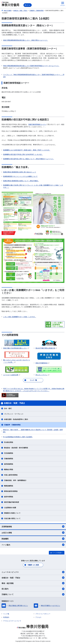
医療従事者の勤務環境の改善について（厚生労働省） (21, 181)
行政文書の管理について (12, 518)
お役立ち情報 (33, 533)
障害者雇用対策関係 (11, 491)
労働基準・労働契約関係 (12, 425)
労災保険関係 (9, 453)
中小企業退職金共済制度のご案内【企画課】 (18, 437)
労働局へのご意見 (33, 565)
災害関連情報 (33, 526)
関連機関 (33, 539)
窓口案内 (33, 589)
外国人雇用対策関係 (11, 475)
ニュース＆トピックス (33, 572)
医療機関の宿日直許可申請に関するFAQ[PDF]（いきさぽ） (23, 154)
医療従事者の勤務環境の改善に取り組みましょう (20, 172)
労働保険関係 (9, 459)
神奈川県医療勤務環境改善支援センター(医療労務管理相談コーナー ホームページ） (31, 66)
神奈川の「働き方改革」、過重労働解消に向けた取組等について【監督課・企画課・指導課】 (33, 431)
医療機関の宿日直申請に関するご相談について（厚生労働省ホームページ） (29, 159)
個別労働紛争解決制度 (12, 502)
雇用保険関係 (9, 464)
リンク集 (6, 614)
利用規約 (6, 617)
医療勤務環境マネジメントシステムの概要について (20, 176)
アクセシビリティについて (12, 621)
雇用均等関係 (9, 497)
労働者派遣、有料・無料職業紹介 (15, 480)
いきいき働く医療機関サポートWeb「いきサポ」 (20, 317)
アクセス (38, 617)
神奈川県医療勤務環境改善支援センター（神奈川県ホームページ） (26, 40)
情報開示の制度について (12, 513)
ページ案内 (33, 545)
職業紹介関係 (9, 469)
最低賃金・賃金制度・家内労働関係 (16, 448)
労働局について (33, 594)
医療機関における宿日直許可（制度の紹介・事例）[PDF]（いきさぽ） (27, 150)
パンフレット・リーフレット (14, 414)
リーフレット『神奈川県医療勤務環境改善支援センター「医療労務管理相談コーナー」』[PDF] (34, 76)
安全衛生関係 (9, 442)
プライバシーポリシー (43, 614)
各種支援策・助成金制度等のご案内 (16, 419)
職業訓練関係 (9, 486)
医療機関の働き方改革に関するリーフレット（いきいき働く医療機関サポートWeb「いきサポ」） (33, 186)
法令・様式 (8, 408)
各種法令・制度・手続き (33, 578)
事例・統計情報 (33, 583)
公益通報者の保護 (10, 508)
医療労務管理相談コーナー (37, 124)
